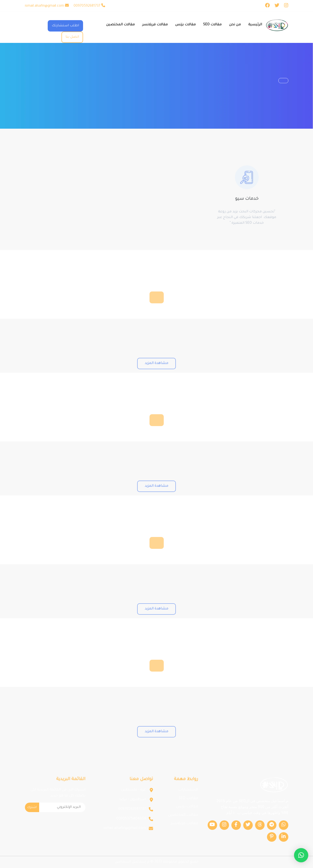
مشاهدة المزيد (156, 373)
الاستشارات (188, 790)
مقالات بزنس (187, 807)
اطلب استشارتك (65, 26)
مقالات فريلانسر (184, 824)
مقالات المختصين (183, 815)
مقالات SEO (188, 798)
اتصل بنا (72, 37)
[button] (301, 855)
